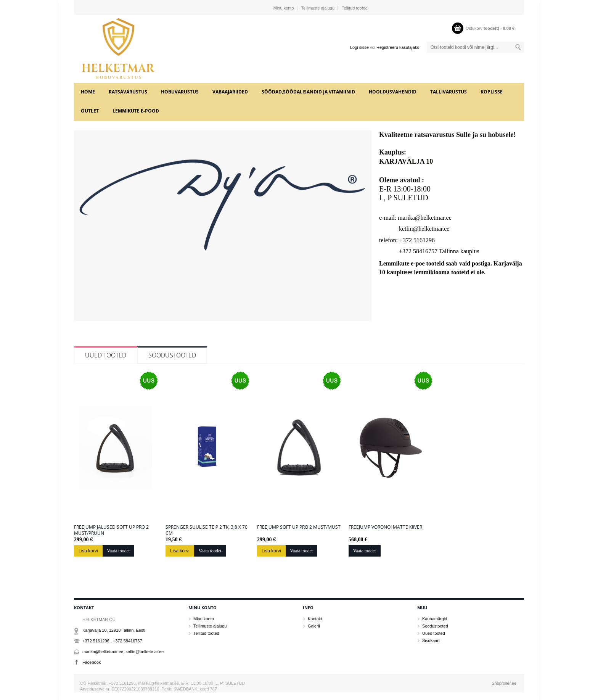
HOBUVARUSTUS (180, 92)
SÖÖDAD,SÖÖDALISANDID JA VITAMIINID (308, 92)
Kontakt (315, 619)
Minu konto (284, 8)
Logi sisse (359, 47)
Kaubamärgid (435, 619)
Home (88, 92)
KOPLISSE (492, 92)
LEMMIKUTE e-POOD (136, 111)
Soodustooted (172, 355)
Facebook (92, 662)
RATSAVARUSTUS (128, 92)
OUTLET (90, 111)
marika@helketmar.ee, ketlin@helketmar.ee (123, 652)
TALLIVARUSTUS (448, 92)
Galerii (314, 626)
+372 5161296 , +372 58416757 (112, 641)
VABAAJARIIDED (230, 92)
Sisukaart (431, 640)
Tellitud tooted (355, 8)
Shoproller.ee (504, 683)
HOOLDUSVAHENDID (393, 92)
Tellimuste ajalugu (318, 8)
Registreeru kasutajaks (398, 47)
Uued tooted (106, 355)
